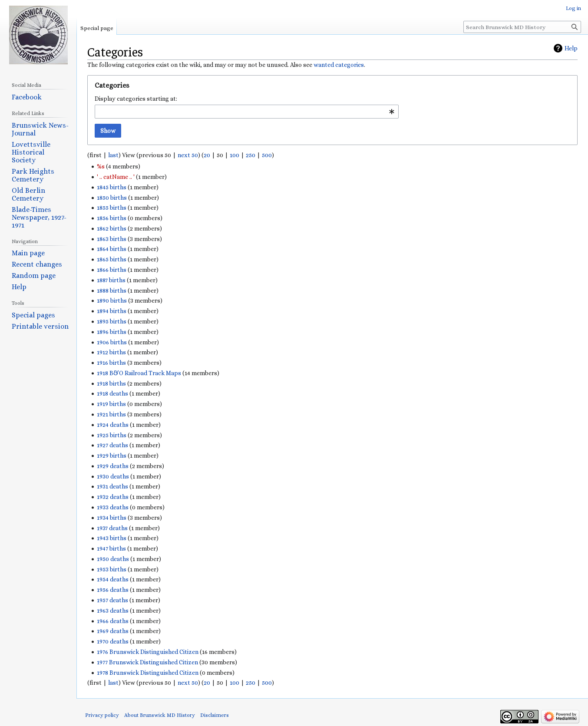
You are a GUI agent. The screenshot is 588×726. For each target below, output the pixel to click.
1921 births (111, 414)
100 (235, 155)
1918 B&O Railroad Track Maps (139, 373)
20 (207, 155)
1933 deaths (113, 507)
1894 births (112, 311)
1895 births (112, 321)
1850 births (112, 198)
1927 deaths (112, 445)
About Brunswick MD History (160, 715)
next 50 (188, 155)
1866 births (112, 270)
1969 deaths (113, 631)
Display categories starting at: (136, 99)
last (113, 155)
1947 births (111, 548)
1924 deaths (113, 425)
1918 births (111, 383)
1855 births (112, 208)
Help (571, 48)
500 (267, 155)
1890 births (112, 300)
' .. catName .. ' (116, 177)
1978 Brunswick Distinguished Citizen (148, 673)
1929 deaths (113, 466)
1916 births (111, 363)
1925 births (112, 435)
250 (251, 155)
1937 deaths (112, 528)
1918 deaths (112, 393)
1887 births (111, 280)
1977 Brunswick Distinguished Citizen (147, 662)
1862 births (112, 228)
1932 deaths (113, 497)
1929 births (112, 455)
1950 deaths (113, 559)
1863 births (112, 239)
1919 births (111, 404)
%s (101, 166)
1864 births (112, 249)
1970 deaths (113, 641)
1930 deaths (113, 476)
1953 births (112, 569)
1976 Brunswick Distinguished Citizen (148, 652)
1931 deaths (112, 486)
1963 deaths (113, 610)
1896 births (112, 332)
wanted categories (339, 65)
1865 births (112, 259)
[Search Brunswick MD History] (522, 27)
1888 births (112, 290)
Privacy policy (102, 715)
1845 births (112, 187)
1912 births (111, 352)
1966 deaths (113, 621)
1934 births (112, 518)
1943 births (112, 538)
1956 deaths (113, 590)
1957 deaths (112, 600)
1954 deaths (113, 579)
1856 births (112, 218)
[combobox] (247, 112)
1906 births (112, 342)
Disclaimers (215, 715)
